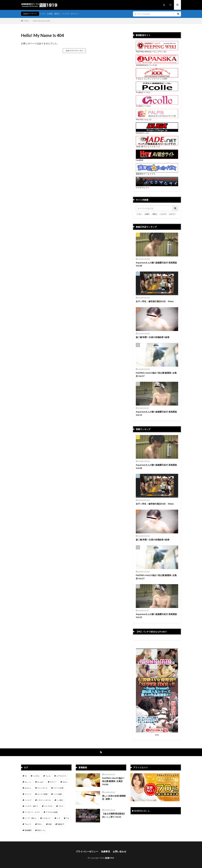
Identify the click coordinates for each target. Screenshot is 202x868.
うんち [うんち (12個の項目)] (48, 776)
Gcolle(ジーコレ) (157, 105)
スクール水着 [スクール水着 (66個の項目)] (58, 788)
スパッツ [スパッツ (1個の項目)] (28, 794)
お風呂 (50, 14)
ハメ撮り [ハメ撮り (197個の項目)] (60, 800)
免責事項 (105, 851)
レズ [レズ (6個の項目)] (58, 818)
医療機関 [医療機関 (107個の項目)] (28, 830)
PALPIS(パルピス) (157, 118)
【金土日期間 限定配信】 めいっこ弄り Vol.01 (114, 815)
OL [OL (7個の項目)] (26, 776)
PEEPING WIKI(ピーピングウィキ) (157, 51)
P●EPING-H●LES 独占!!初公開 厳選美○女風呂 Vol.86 (113, 781)
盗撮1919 (109, 858)
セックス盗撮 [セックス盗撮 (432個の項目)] (42, 794)
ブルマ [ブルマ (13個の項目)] (61, 806)
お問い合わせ (120, 851)
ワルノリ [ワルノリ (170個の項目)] (28, 824)
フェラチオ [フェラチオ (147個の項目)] (48, 806)
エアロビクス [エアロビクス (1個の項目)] (61, 776)
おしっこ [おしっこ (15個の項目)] (28, 782)
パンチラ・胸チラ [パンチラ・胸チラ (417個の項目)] (31, 806)
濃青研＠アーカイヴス (157, 173)
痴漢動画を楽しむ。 (143, 811)
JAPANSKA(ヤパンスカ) (157, 64)
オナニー (75, 14)
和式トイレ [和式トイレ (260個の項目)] (42, 830)
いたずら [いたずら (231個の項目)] (36, 776)
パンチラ (66, 14)
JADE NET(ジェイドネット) (157, 146)
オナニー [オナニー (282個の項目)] (53, 782)
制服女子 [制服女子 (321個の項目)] (61, 824)
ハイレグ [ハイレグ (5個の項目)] (28, 800)
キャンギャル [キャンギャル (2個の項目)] (42, 788)
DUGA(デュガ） (157, 132)
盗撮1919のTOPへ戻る (74, 51)
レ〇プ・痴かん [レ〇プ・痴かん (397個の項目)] (31, 818)
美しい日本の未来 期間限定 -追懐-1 (114, 797)
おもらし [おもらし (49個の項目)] (28, 788)
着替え (57, 14)
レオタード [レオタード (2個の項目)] (47, 818)
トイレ (43, 14)
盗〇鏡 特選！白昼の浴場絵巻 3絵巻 (153, 337)
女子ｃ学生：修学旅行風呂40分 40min (155, 301)
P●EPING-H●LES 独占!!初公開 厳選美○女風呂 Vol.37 (156, 374)
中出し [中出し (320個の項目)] (40, 824)
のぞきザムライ (157, 186)
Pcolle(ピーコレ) (157, 91)
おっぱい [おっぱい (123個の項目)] (41, 782)
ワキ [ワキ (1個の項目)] (68, 818)
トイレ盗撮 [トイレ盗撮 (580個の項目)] (58, 794)
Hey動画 (157, 159)
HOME (26, 21)
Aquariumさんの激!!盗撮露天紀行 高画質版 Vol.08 (156, 264)
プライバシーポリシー (87, 851)
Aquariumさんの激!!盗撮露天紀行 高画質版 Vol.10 (156, 413)
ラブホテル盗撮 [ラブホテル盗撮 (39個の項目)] (52, 812)
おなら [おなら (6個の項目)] (65, 782)
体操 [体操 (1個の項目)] (50, 824)
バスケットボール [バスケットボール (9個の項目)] (44, 800)
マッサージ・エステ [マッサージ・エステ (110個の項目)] (32, 812)
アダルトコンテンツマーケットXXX (157, 78)
